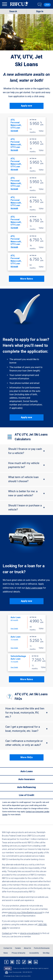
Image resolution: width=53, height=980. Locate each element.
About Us (27, 948)
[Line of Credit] (26, 795)
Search (13, 11)
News (6, 953)
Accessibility (34, 953)
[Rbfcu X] (18, 962)
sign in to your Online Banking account (25, 912)
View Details (14, 131)
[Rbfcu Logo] (19, 5)
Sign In (40, 11)
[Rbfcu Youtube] (30, 962)
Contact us (7, 933)
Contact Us (8, 948)
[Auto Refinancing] (26, 787)
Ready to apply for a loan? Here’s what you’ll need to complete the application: (26, 345)
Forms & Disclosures (42, 948)
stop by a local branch (30, 933)
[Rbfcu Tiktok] (24, 962)
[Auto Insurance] (26, 779)
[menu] (5, 5)
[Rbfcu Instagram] (12, 962)
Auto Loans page (34, 588)
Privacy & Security (19, 953)
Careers (18, 948)
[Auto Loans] (26, 771)
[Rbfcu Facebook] (6, 962)
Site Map (46, 953)
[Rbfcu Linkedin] (36, 962)
